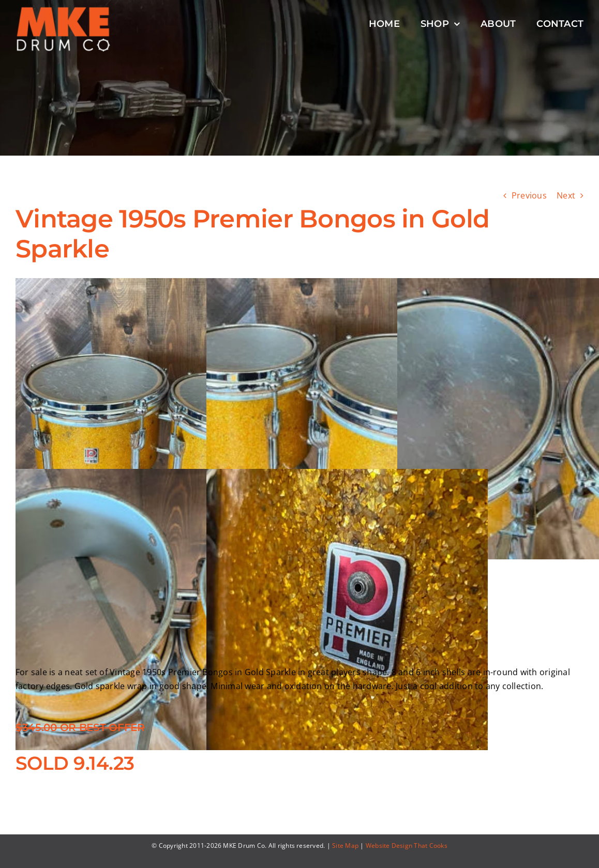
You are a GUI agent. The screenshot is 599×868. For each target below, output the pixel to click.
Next (566, 195)
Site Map (345, 846)
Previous (529, 195)
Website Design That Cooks (407, 846)
